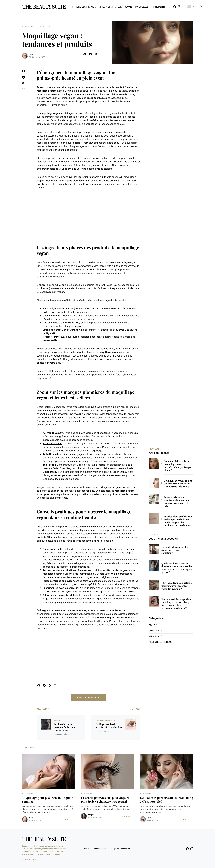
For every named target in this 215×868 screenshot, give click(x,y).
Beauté (57, 720)
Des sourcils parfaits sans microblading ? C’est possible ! (166, 800)
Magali (91, 815)
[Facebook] (175, 7)
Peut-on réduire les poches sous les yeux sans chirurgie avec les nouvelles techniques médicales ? (177, 604)
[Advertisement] (88, 215)
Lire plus (67, 819)
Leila (149, 818)
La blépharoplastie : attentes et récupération (109, 726)
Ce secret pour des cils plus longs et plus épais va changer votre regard (105, 800)
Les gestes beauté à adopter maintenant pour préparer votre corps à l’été (178, 502)
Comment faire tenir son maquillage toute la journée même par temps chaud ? (177, 466)
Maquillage (27, 27)
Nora (31, 54)
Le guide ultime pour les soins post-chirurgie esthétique (175, 550)
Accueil (87, 849)
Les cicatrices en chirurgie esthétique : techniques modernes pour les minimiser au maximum (178, 521)
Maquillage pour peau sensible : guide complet (47, 800)
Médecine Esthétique (160, 642)
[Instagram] (179, 7)
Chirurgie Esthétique (105, 720)
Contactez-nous (100, 849)
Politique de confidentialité (120, 849)
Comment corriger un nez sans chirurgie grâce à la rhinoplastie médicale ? (178, 484)
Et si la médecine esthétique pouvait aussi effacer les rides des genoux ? (177, 586)
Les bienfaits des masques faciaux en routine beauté (64, 727)
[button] (191, 7)
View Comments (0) (87, 697)
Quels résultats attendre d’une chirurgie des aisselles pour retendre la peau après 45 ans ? (177, 568)
